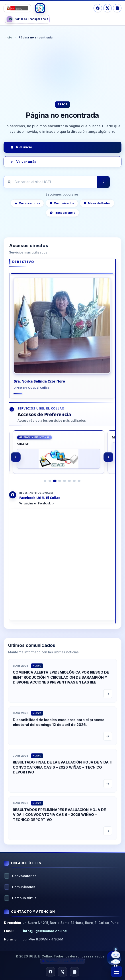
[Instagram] (117, 8)
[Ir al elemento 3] (55, 486)
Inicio (8, 37)
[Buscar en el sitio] (50, 182)
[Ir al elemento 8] (79, 487)
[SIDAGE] (59, 458)
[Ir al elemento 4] (60, 487)
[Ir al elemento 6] (69, 487)
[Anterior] (16, 463)
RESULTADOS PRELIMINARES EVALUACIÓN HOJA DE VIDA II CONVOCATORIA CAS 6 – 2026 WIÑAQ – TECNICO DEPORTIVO (59, 820)
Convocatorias (27, 203)
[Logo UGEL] (40, 8)
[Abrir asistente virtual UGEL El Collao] (114, 957)
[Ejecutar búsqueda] (103, 182)
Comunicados (62, 203)
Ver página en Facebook (35, 509)
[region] (62, 463)
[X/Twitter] (107, 8)
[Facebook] (98, 8)
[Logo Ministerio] (17, 8)
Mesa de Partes (97, 203)
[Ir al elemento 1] (45, 487)
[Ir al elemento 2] (50, 487)
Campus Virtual (25, 898)
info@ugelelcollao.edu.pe (45, 931)
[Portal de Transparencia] (27, 19)
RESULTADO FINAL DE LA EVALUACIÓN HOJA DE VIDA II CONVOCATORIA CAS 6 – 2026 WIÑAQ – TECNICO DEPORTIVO (62, 773)
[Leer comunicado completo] (108, 699)
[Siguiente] (108, 463)
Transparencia (62, 213)
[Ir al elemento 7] (74, 487)
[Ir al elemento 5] (64, 487)
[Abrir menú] (117, 972)
